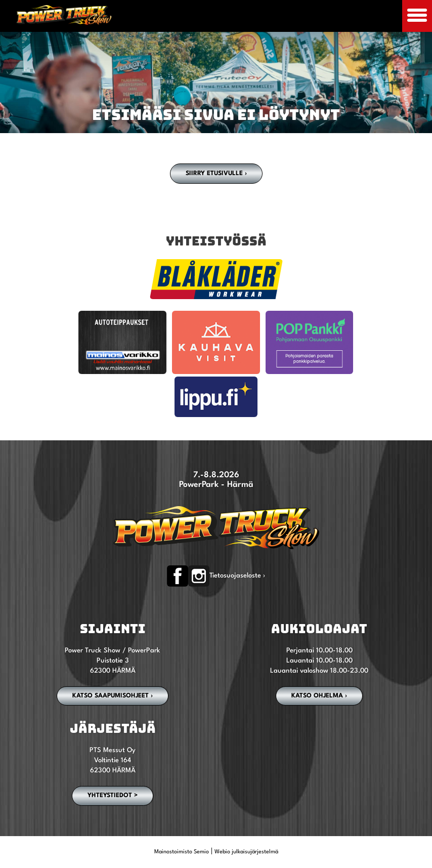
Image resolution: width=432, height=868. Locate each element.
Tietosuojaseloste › (237, 576)
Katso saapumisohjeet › (113, 696)
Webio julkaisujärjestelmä (246, 852)
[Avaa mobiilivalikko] (417, 16)
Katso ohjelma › (319, 696)
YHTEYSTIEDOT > (113, 796)
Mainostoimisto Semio (182, 852)
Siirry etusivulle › (216, 174)
